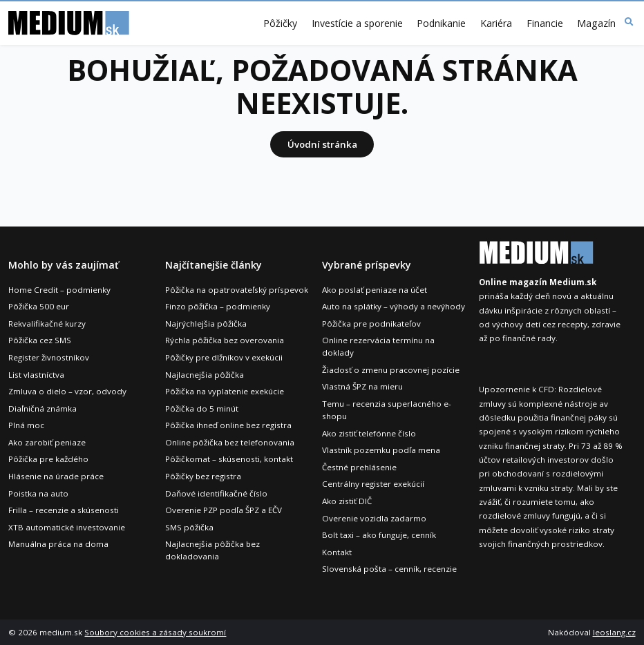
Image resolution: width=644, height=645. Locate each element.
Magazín (596, 23)
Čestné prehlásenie (359, 467)
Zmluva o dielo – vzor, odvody (67, 391)
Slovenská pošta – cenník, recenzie (389, 569)
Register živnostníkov (49, 357)
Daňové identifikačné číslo (216, 493)
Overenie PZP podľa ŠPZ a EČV (224, 510)
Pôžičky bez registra (203, 476)
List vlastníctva (36, 375)
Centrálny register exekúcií (373, 484)
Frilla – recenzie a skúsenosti (64, 510)
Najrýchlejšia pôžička (206, 324)
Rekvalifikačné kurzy (47, 324)
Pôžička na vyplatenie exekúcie (225, 391)
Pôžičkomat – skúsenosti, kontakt (229, 459)
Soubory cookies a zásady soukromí (155, 632)
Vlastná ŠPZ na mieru (362, 386)
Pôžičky (280, 23)
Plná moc (26, 425)
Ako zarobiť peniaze (47, 442)
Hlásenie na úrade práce (56, 476)
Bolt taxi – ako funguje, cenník (379, 535)
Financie (545, 23)
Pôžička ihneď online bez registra (228, 425)
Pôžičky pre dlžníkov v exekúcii (224, 357)
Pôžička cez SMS (40, 340)
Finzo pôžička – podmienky (218, 306)
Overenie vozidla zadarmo (374, 518)
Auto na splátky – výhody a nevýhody (394, 306)
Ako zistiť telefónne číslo (369, 433)
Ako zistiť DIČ (347, 501)
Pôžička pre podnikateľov (371, 324)
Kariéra (496, 23)
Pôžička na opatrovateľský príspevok (237, 290)
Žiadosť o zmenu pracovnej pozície (391, 370)
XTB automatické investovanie (67, 527)
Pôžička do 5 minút (202, 408)
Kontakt (337, 552)
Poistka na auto (38, 493)
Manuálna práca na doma (58, 544)
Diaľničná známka (42, 408)
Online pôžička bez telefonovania (230, 442)
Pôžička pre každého (48, 459)
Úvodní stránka (322, 144)
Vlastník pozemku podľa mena (381, 450)
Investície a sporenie (357, 23)
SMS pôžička (189, 527)
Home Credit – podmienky (59, 290)
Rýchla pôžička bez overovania (225, 340)
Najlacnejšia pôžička (205, 375)
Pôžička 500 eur (39, 306)
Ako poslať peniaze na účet (375, 290)
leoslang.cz (614, 632)
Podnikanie (441, 23)
